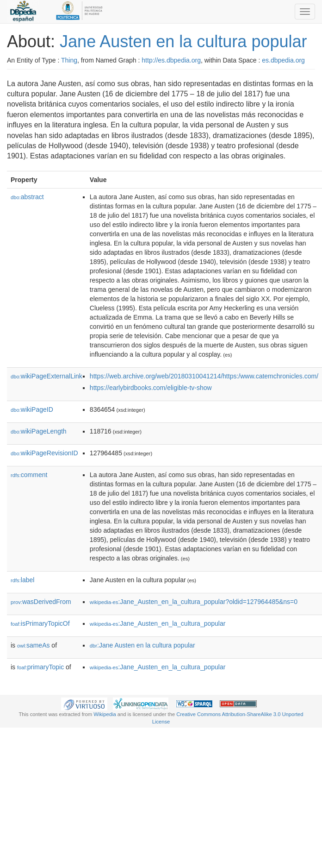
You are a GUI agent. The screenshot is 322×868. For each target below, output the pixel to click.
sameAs (33, 645)
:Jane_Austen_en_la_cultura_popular (158, 623)
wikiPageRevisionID (44, 453)
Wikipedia (105, 714)
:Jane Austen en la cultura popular (142, 645)
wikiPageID (32, 409)
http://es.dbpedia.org (171, 60)
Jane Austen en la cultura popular (183, 41)
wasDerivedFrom (41, 602)
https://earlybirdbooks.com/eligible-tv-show (151, 388)
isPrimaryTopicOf (40, 623)
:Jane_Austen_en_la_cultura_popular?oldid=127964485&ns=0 (194, 602)
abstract (27, 197)
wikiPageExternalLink (46, 376)
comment (29, 475)
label (22, 580)
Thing (69, 60)
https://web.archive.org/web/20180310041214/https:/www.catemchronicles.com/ (204, 376)
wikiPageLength (39, 431)
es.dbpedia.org (283, 60)
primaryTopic (40, 667)
